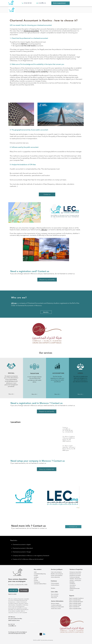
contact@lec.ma (42, 3)
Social (35, 579)
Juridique (36, 577)
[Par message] (24, 590)
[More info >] (46, 312)
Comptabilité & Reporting (40, 574)
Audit (35, 572)
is (17, 303)
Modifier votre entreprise (57, 574)
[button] (11, 394)
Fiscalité (36, 575)
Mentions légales (55, 603)
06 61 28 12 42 (11, 624)
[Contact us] (47, 194)
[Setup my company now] (47, 469)
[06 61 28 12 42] (13, 590)
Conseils (36, 580)
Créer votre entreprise (56, 572)
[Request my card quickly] (47, 280)
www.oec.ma (23, 57)
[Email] (37, 3)
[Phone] (22, 3)
